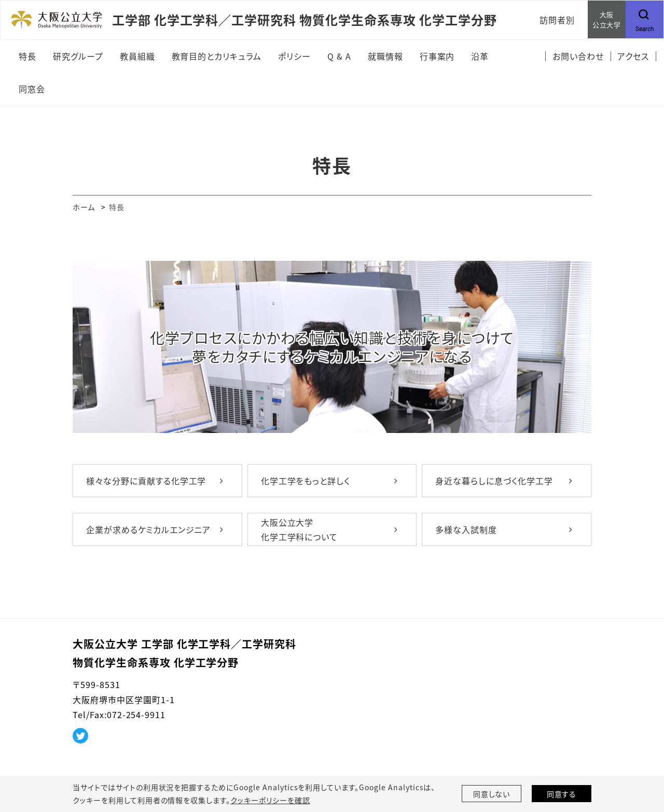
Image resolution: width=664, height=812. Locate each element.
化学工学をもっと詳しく (306, 481)
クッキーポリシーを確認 (270, 800)
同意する (562, 794)
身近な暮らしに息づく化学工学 (494, 481)
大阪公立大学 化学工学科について (300, 530)
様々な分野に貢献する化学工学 (146, 481)
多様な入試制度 (466, 529)
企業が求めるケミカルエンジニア (148, 529)
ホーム (84, 207)
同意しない (492, 794)
